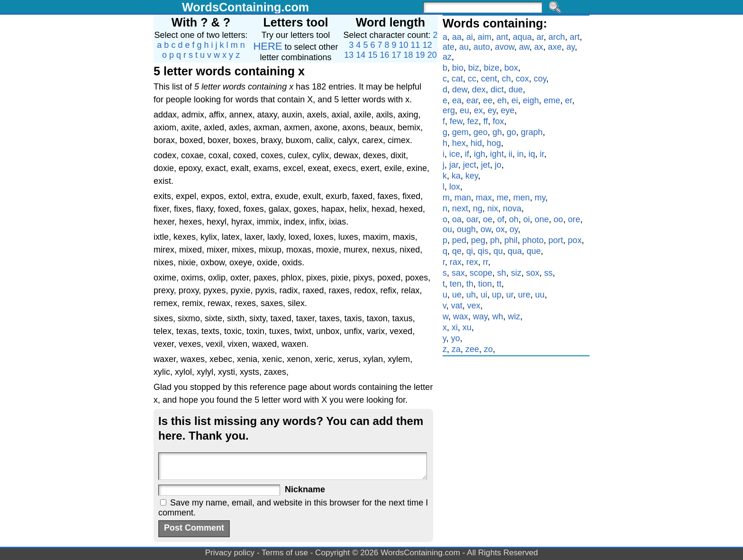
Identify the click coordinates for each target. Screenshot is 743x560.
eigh (531, 100)
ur (510, 295)
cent (489, 79)
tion (485, 284)
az (447, 57)
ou (447, 229)
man (463, 198)
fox (498, 121)
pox (575, 240)
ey (492, 110)
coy (540, 79)
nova (512, 208)
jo (498, 165)
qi (470, 251)
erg (449, 110)
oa (457, 219)
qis (483, 251)
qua (515, 251)
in (520, 154)
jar (454, 165)
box (511, 68)
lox (455, 187)
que (534, 251)
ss (548, 273)
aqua (522, 37)
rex (472, 262)
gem (460, 132)
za (456, 349)
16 (384, 55)
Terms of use (285, 553)
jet (485, 165)
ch (506, 79)
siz (516, 273)
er (568, 100)
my (540, 198)
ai (470, 37)
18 (408, 55)
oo (558, 219)
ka (456, 176)
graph (532, 132)
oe (488, 219)
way (480, 316)
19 (420, 55)
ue (457, 295)
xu (467, 327)
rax (456, 262)
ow (486, 229)
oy (514, 229)
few (456, 121)
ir (542, 154)
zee (472, 349)
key (472, 176)
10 (404, 45)
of (501, 219)
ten (456, 284)
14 (361, 55)
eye (508, 110)
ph (495, 240)
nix (493, 208)
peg (478, 240)
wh (498, 316)
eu (464, 110)
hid (476, 143)
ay (571, 47)
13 (349, 55)
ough (466, 229)
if (467, 154)
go (511, 132)
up (497, 295)
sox (533, 273)
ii (510, 154)
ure (524, 295)
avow (504, 47)
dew (460, 90)
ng (478, 208)
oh (514, 219)
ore (574, 219)
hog (494, 143)
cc (472, 79)
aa (457, 37)
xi (455, 327)
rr (485, 262)
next (460, 208)
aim (485, 37)
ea (457, 100)
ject (470, 165)
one (542, 219)
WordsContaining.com (245, 7)
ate (449, 47)
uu (540, 295)
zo (488, 349)
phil (511, 240)
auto (482, 47)
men (521, 198)
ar (540, 37)
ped (459, 240)
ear (472, 100)
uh (471, 295)
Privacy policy (230, 553)
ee (488, 100)
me (503, 198)
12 (427, 45)
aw (524, 47)
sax (458, 273)
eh (502, 100)
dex (479, 90)
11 (416, 45)
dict (497, 90)
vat (457, 306)
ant (502, 37)
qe (457, 251)
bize (492, 68)
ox (500, 229)
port (556, 240)
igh (480, 154)
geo (480, 132)
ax (539, 47)
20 (432, 55)
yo (456, 338)
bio (458, 68)
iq (532, 154)
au (464, 47)
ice (455, 154)
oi (526, 219)
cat (457, 79)
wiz (514, 316)
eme (552, 100)
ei (515, 100)
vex (474, 306)
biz (474, 68)
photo (533, 240)
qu (498, 251)
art (575, 37)
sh (502, 273)
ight (497, 154)
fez (473, 121)
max (484, 198)
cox (522, 79)
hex (459, 143)
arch (557, 37)
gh (497, 132)
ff (486, 121)
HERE (267, 46)
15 (372, 55)
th (470, 284)
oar (472, 219)
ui (484, 295)
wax (461, 316)
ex (478, 110)
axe (555, 47)
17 (397, 55)
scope (481, 273)
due (516, 90)
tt (499, 284)
